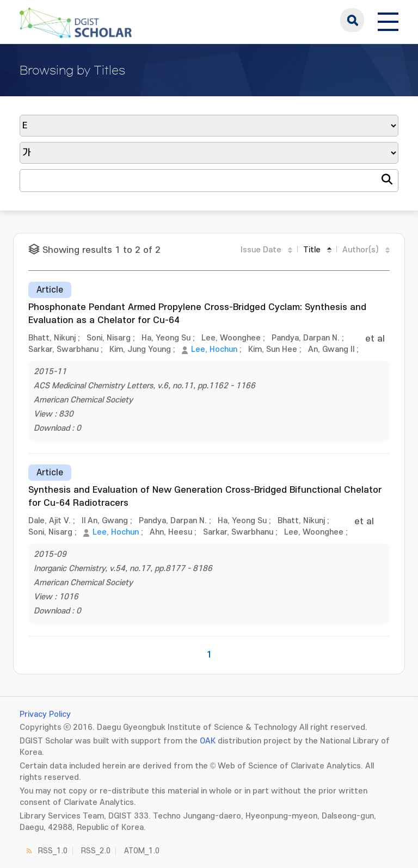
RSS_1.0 (53, 851)
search (352, 20)
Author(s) (361, 250)
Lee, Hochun (214, 349)
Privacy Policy (45, 714)
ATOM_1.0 (142, 851)
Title (312, 250)
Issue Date (261, 250)
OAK (208, 741)
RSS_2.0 (96, 851)
